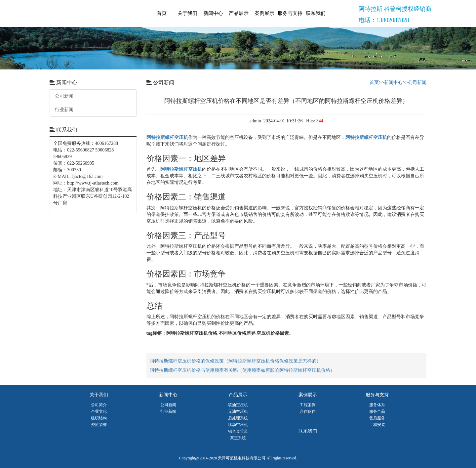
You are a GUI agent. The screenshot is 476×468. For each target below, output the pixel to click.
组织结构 (99, 418)
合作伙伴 (308, 411)
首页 (162, 13)
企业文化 (99, 411)
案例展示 (264, 13)
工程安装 (377, 425)
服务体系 (377, 405)
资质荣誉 (99, 425)
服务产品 (377, 411)
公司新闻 (64, 96)
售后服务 (377, 418)
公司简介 (99, 405)
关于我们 (187, 13)
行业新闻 (64, 110)
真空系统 (238, 438)
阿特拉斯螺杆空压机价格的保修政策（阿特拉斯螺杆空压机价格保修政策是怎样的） (235, 361)
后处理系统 (238, 418)
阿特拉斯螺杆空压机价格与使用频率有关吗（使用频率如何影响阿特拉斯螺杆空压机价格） (242, 370)
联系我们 (316, 13)
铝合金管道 (238, 431)
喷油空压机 (238, 405)
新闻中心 (213, 13)
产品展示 (239, 13)
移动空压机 (238, 425)
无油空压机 (238, 411)
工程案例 (308, 405)
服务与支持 (290, 13)
